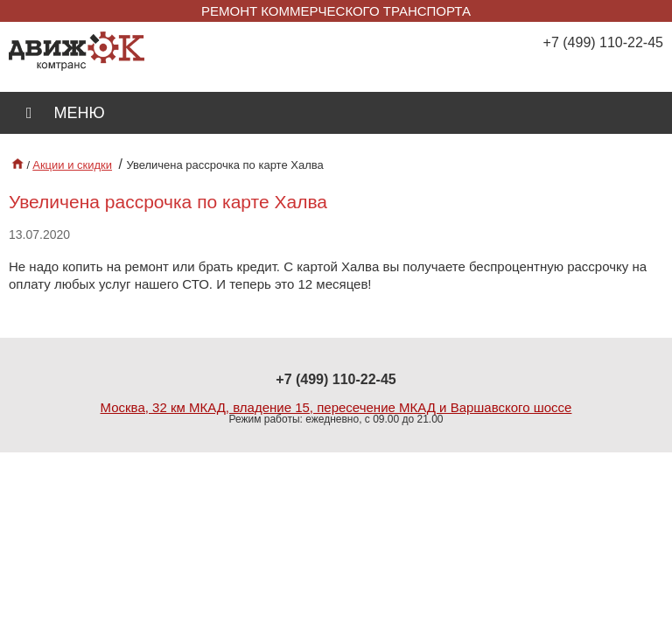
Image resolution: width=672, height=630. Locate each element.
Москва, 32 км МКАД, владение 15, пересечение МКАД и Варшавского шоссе (336, 407)
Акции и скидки (72, 165)
